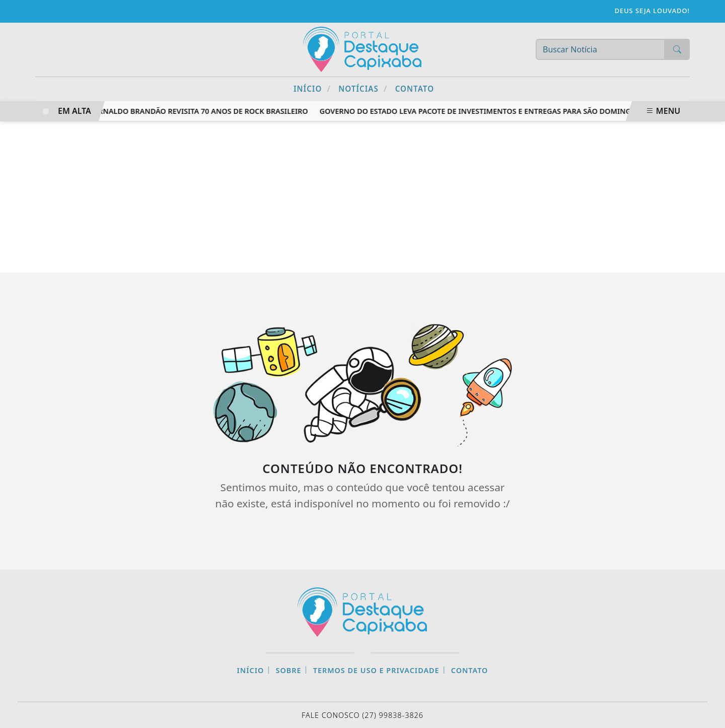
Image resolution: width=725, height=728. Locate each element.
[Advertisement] (362, 197)
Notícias (363, 88)
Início (312, 88)
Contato (415, 89)
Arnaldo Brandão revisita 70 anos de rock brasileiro (203, 111)
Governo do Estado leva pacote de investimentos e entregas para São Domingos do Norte (501, 111)
